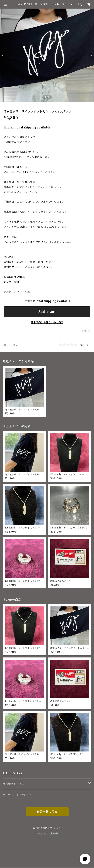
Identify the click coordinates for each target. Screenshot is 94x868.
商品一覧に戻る (47, 812)
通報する (86, 331)
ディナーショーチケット (17, 795)
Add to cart (47, 312)
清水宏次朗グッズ (13, 784)
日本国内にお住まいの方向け (47, 322)
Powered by (47, 834)
